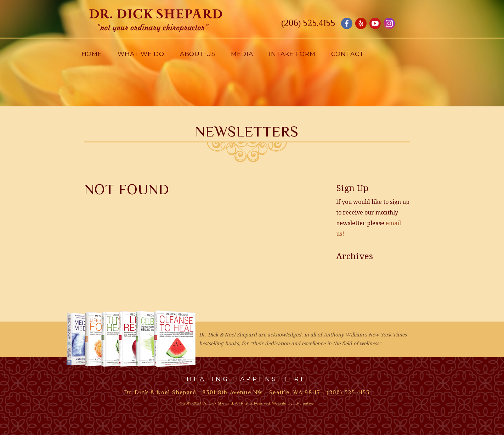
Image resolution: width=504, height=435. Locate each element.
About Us (198, 54)
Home (92, 54)
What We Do (141, 54)
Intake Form (292, 54)
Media (242, 54)
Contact (348, 54)
